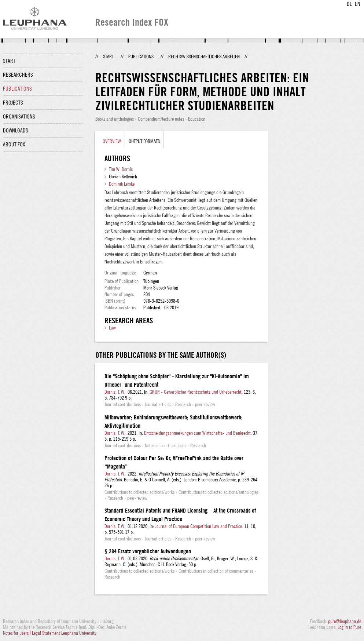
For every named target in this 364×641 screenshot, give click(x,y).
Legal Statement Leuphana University (64, 633)
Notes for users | (17, 633)
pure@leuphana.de (345, 621)
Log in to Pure (349, 627)
